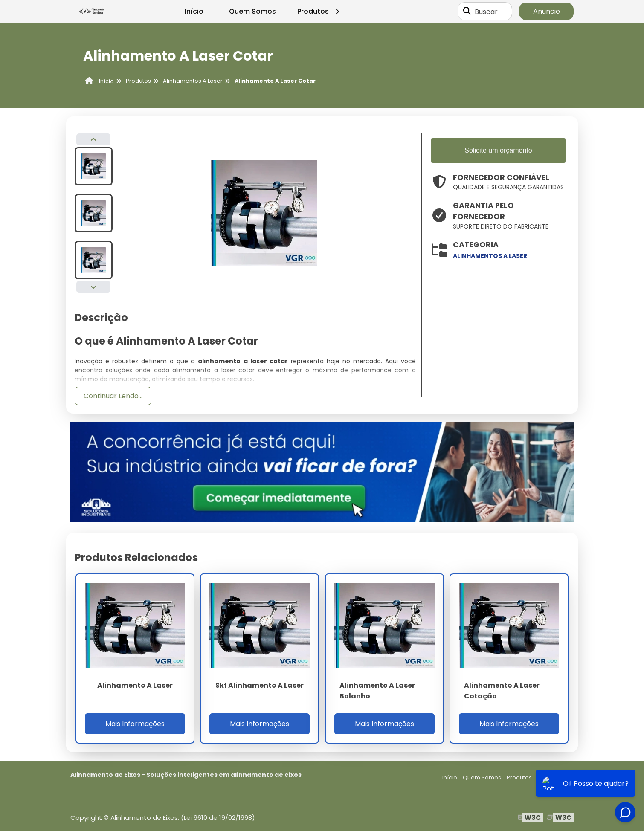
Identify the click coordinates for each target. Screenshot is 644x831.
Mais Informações (135, 724)
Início (194, 11)
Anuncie (547, 11)
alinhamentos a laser (490, 256)
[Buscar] (467, 12)
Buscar (486, 11)
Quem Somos (252, 11)
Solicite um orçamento (498, 150)
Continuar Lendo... (113, 396)
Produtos (320, 11)
